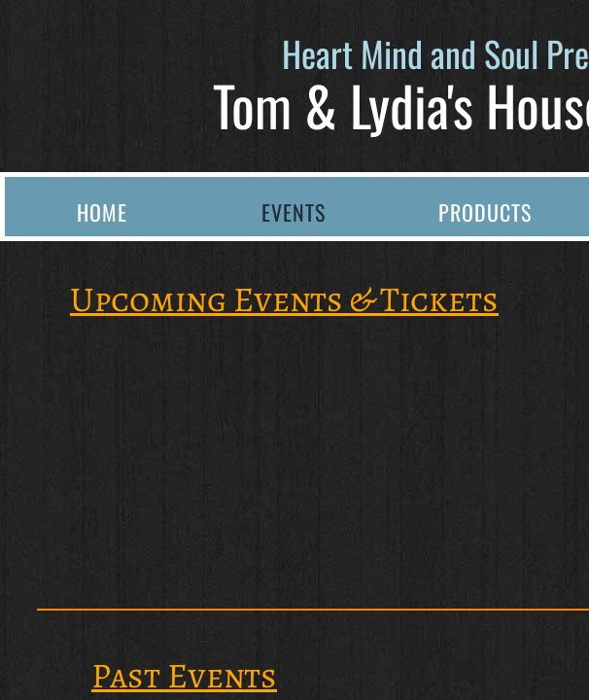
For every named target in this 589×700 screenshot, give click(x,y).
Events (294, 212)
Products (485, 212)
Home (102, 212)
